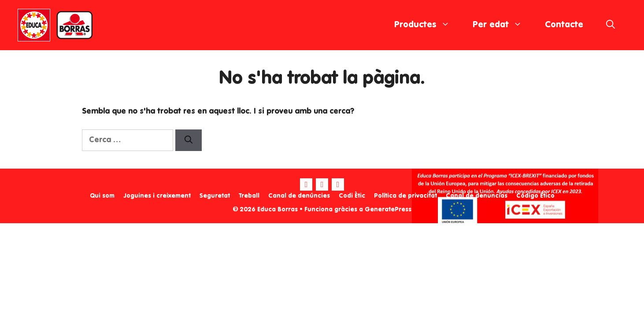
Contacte (564, 25)
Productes (428, 25)
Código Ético (535, 196)
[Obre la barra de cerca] (611, 25)
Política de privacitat (405, 196)
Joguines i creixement (157, 196)
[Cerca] (189, 140)
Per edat (503, 25)
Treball (249, 196)
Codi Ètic (352, 196)
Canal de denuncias (477, 196)
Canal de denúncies (299, 196)
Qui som (102, 196)
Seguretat (215, 196)
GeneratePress (388, 210)
